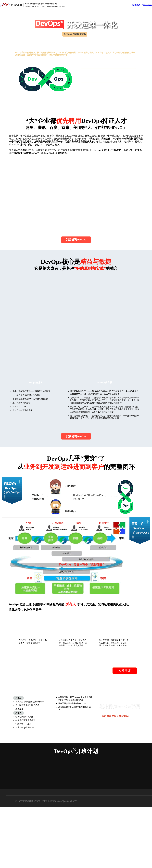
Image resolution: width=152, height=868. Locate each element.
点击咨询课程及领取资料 (115, 716)
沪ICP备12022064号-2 (52, 801)
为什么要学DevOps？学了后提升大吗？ (101, 71)
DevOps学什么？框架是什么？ (97, 88)
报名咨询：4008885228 (142, 5)
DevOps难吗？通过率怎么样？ (97, 96)
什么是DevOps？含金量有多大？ (98, 63)
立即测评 (125, 671)
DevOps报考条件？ (92, 79)
